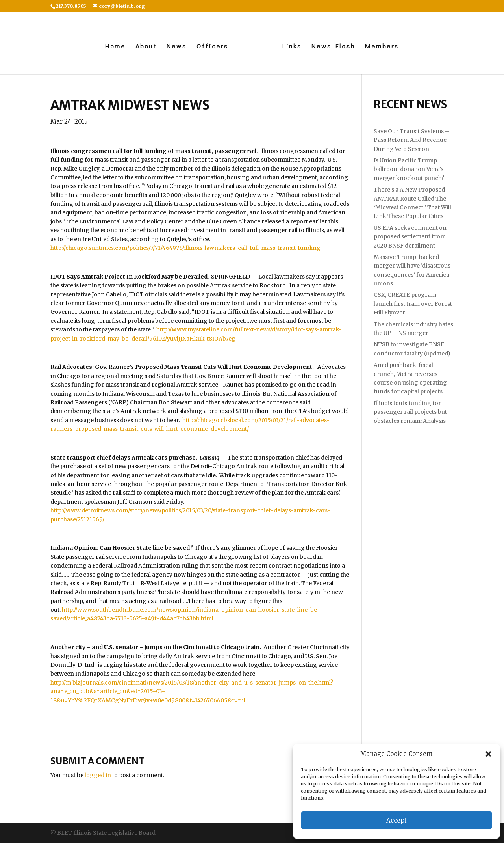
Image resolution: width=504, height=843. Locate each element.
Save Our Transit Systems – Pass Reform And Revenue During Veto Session (411, 140)
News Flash (335, 47)
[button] (488, 754)
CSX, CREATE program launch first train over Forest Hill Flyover (413, 304)
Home (113, 47)
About (144, 47)
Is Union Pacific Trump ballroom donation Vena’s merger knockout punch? (409, 169)
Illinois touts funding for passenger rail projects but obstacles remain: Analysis (410, 412)
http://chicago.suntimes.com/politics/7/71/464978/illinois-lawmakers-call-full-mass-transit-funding (185, 248)
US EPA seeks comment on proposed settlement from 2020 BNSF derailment (410, 237)
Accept (397, 820)
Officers (210, 47)
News (175, 47)
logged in (98, 775)
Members (384, 47)
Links (294, 47)
